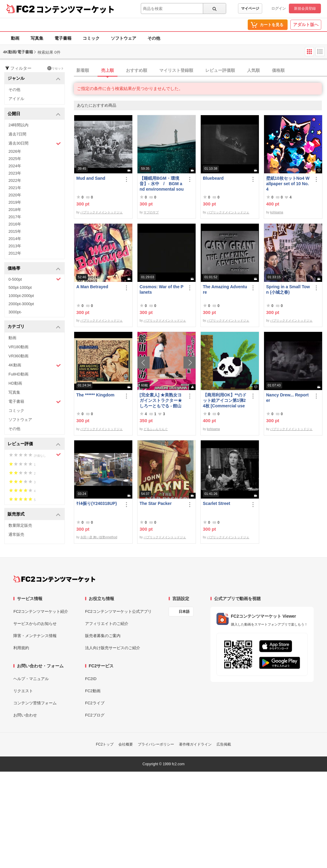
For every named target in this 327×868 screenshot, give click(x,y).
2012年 (15, 253)
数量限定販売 (20, 525)
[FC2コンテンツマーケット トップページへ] (54, 579)
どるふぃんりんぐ (156, 429)
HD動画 (15, 383)
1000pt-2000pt (21, 296)
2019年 (15, 202)
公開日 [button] (34, 114)
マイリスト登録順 (176, 70)
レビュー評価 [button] (34, 444)
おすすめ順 (137, 70)
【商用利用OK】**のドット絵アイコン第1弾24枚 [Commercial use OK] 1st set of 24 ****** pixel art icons (225, 401)
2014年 (15, 239)
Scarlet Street (216, 503)
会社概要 (126, 744)
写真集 (37, 38)
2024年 (15, 166)
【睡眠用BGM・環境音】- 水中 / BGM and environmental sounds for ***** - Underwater (162, 184)
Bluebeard (213, 178)
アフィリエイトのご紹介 (107, 624)
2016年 (15, 224)
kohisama (277, 212)
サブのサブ (151, 212)
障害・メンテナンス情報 (35, 636)
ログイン (279, 8)
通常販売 (16, 534)
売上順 (107, 70)
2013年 (15, 246)
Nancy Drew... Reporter (287, 398)
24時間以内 (18, 125)
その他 (154, 38)
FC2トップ (105, 744)
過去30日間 (35, 144)
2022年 (15, 180)
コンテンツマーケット (75, 9)
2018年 (15, 210)
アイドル (16, 99)
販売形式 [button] (34, 514)
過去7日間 (17, 134)
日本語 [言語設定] (184, 612)
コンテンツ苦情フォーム (35, 703)
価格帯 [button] (34, 269)
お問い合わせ (25, 715)
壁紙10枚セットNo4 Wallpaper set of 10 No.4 (288, 184)
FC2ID (91, 679)
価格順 (278, 70)
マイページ (250, 8)
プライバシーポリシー (156, 744)
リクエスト (23, 691)
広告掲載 (224, 744)
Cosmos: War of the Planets (162, 289)
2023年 (15, 173)
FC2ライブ (95, 703)
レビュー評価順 (220, 70)
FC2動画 (93, 691)
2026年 (15, 151)
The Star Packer (156, 503)
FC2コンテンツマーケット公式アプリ (118, 611)
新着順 (83, 70)
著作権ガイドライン (195, 744)
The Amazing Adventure (225, 289)
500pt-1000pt (20, 287)
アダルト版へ (306, 25)
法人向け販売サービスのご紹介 (113, 648)
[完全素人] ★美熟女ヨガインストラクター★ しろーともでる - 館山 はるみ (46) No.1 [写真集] (161, 401)
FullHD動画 (18, 374)
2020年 (15, 195)
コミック (91, 38)
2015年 (15, 231)
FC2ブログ (95, 715)
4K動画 (35, 365)
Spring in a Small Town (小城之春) (288, 289)
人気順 (253, 70)
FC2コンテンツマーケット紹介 (41, 611)
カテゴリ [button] (34, 327)
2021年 (15, 188)
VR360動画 (18, 356)
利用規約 (21, 648)
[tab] (200, 71)
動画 (15, 38)
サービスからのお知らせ (35, 624)
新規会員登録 (305, 8)
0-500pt (35, 279)
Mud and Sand (91, 178)
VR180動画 (18, 347)
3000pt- (15, 312)
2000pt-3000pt (21, 304)
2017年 (15, 217)
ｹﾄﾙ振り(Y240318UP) (97, 503)
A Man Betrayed (92, 287)
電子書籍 (63, 38)
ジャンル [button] (34, 79)
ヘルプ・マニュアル (31, 679)
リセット (56, 68)
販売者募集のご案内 (103, 636)
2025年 (15, 159)
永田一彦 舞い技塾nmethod (99, 537)
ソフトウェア (124, 38)
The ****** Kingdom (95, 395)
